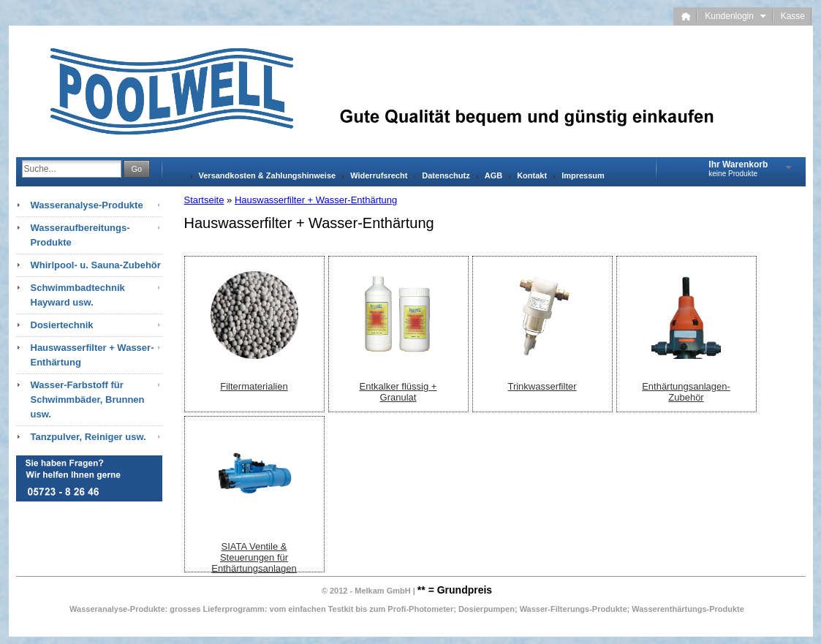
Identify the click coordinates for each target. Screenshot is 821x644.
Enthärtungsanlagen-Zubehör (686, 392)
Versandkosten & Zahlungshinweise (268, 175)
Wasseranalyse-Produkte (87, 205)
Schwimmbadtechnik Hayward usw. (78, 295)
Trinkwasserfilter (542, 386)
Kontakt (532, 175)
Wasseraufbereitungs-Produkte (80, 235)
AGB (493, 175)
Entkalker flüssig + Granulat (398, 392)
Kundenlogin (735, 16)
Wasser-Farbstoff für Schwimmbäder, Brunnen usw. (88, 399)
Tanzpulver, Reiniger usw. (88, 437)
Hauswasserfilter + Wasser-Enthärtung (316, 200)
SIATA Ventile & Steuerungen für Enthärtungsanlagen (254, 557)
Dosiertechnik (62, 325)
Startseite (204, 200)
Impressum (583, 175)
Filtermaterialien (254, 386)
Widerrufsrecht (379, 175)
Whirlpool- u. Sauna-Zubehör (96, 265)
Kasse (793, 16)
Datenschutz (446, 175)
